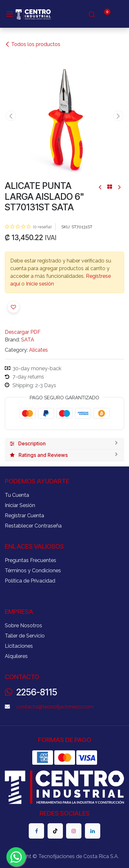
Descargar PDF (23, 332)
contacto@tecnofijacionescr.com (55, 707)
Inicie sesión (40, 284)
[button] (11, 116)
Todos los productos (33, 44)
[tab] (64, 444)
